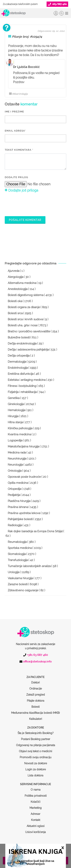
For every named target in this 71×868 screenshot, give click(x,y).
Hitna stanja (15, 422)
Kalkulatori (36, 704)
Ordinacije (36, 674)
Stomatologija (17, 554)
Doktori (35, 668)
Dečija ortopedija (19, 356)
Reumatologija (17, 542)
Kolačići (35, 787)
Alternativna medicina (22, 283)
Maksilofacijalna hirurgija (23, 446)
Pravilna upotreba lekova (24, 513)
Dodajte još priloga (21, 190)
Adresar (35, 799)
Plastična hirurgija (19, 501)
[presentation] (34, 204)
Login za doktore (36, 755)
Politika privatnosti (36, 781)
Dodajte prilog (16, 177)
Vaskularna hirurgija (20, 578)
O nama (36, 775)
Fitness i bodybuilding (22, 386)
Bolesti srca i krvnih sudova (25, 319)
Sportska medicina (20, 548)
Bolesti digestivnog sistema (26, 295)
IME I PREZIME (14, 112)
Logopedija (15, 440)
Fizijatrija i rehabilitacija (22, 392)
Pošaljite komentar (25, 220)
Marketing (36, 793)
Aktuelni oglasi (36, 812)
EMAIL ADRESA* (15, 131)
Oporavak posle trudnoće (24, 477)
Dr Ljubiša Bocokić (26, 67)
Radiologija (15, 525)
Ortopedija (14, 489)
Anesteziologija (18, 289)
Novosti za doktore (36, 749)
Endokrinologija (18, 368)
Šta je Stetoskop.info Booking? (36, 719)
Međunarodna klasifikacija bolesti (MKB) (35, 698)
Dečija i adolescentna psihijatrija (28, 350)
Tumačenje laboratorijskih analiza (29, 566)
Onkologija (15, 471)
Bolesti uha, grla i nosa (22, 325)
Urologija (14, 572)
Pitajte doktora (36, 686)
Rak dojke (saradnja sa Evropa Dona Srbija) (35, 531)
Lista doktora (35, 761)
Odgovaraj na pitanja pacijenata (36, 731)
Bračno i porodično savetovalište (29, 331)
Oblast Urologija (18, 94)
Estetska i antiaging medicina (27, 380)
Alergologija (16, 277)
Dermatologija (17, 362)
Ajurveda (14, 271)
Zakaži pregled (36, 680)
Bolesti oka (15, 301)
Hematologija (16, 410)
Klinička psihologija (20, 428)
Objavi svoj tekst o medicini (35, 737)
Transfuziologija (18, 560)
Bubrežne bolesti (19, 337)
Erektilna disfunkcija (21, 374)
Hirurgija (13, 416)
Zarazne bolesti (18, 584)
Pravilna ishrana (18, 507)
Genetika (14, 398)
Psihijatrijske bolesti (20, 519)
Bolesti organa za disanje (24, 307)
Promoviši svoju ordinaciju (35, 743)
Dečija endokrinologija (22, 344)
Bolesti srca (15, 313)
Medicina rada (17, 453)
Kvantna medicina (19, 434)
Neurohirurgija (17, 459)
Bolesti (35, 692)
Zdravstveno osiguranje (23, 590)
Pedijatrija (14, 495)
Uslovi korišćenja (35, 818)
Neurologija (15, 465)
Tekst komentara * (19, 150)
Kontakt (36, 806)
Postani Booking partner (36, 725)
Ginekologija (16, 404)
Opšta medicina (18, 483)
